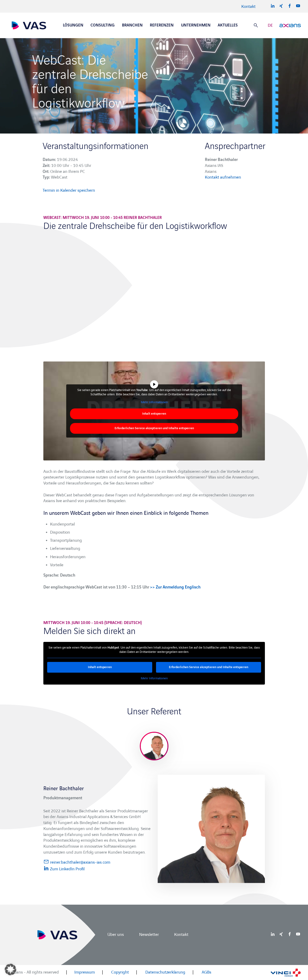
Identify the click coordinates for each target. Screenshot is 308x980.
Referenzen (162, 25)
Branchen (132, 25)
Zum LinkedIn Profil (64, 868)
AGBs (207, 972)
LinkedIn (273, 6)
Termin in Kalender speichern (69, 190)
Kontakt (248, 7)
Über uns (116, 935)
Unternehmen (196, 25)
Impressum (85, 972)
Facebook (290, 6)
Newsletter (149, 935)
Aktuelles (228, 25)
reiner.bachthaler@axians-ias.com (77, 862)
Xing (281, 6)
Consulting (103, 25)
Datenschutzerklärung (165, 972)
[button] (10, 970)
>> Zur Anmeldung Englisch (175, 587)
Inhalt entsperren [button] (154, 414)
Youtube (298, 6)
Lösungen (73, 25)
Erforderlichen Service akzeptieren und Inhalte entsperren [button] (154, 428)
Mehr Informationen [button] (154, 402)
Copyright (120, 972)
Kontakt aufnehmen (223, 177)
